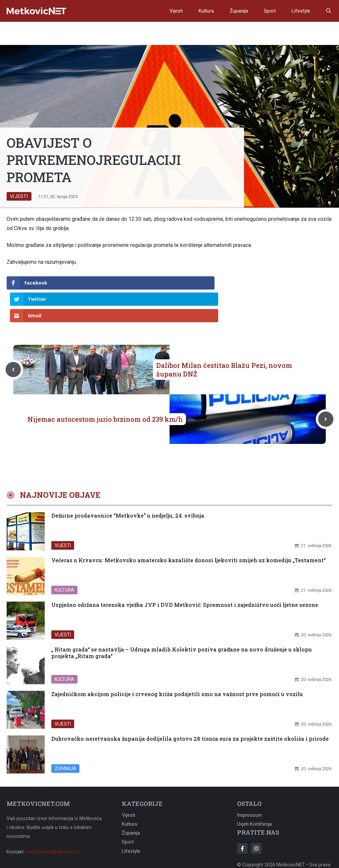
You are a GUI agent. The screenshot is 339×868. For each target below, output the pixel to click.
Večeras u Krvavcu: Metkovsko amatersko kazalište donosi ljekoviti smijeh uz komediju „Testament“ (189, 527)
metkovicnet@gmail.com (53, 819)
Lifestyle (301, 11)
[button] (329, 11)
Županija (239, 11)
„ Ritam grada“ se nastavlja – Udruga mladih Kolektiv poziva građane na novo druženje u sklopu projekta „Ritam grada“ (182, 620)
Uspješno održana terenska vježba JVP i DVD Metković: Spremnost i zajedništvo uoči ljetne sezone (185, 572)
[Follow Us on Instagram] (256, 816)
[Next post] (326, 386)
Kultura (206, 11)
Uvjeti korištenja (254, 792)
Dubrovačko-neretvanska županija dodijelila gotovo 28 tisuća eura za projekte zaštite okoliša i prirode (190, 706)
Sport (270, 11)
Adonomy (289, 841)
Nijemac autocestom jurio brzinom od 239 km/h (105, 386)
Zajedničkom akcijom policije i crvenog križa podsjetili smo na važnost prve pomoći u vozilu (177, 661)
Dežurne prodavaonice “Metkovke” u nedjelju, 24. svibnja (128, 483)
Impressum (249, 783)
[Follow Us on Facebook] (242, 816)
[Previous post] (13, 337)
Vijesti (176, 11)
